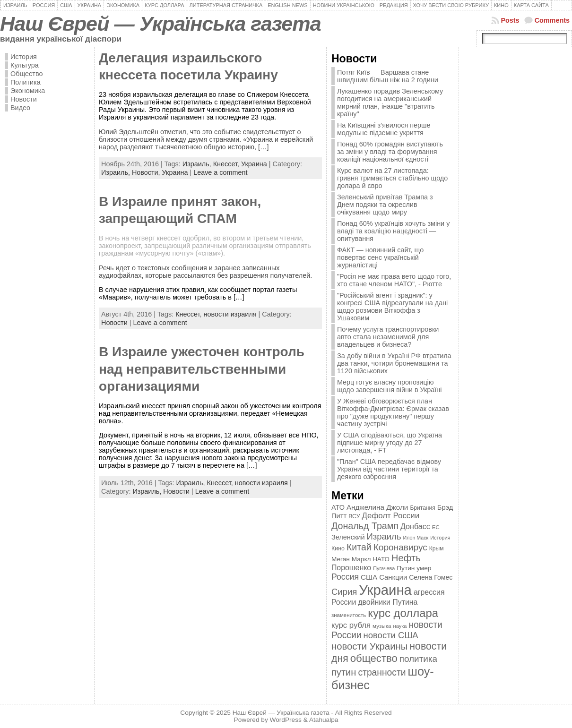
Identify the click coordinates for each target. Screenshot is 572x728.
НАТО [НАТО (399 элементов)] (381, 559)
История (24, 57)
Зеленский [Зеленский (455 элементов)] (348, 537)
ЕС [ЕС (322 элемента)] (436, 527)
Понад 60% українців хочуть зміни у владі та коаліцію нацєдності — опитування (393, 231)
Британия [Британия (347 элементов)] (422, 508)
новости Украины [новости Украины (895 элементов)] (369, 646)
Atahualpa (324, 720)
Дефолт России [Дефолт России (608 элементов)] (391, 516)
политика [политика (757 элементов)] (418, 659)
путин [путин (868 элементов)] (344, 672)
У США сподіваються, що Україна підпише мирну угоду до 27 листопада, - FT (390, 443)
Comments (552, 20)
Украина (254, 164)
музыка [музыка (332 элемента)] (382, 626)
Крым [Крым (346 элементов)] (437, 548)
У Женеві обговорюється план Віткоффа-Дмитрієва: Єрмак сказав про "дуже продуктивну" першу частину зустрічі (393, 412)
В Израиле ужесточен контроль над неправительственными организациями (202, 369)
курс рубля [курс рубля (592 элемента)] (351, 625)
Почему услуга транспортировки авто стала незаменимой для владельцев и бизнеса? (388, 337)
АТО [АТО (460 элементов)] (338, 507)
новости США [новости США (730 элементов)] (391, 635)
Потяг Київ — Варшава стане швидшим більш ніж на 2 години (388, 76)
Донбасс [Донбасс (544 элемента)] (415, 526)
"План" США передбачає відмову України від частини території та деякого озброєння (389, 469)
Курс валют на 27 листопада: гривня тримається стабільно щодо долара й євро (392, 178)
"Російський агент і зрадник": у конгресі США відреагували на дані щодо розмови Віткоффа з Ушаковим (392, 307)
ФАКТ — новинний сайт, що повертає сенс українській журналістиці (380, 257)
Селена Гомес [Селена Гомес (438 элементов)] (431, 577)
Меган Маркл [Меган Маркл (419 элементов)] (351, 559)
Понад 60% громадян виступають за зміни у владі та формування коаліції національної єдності (390, 152)
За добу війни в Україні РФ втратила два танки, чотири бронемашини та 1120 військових (394, 363)
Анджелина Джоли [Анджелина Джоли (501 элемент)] (377, 507)
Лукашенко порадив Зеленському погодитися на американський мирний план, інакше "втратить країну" (390, 103)
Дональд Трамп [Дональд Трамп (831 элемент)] (365, 526)
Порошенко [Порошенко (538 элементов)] (351, 568)
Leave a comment (220, 172)
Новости (24, 99)
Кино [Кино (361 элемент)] (338, 548)
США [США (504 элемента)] (369, 577)
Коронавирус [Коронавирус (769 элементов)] (400, 547)
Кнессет (225, 164)
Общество (26, 74)
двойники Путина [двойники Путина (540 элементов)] (388, 602)
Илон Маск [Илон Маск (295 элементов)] (416, 538)
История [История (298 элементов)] (440, 538)
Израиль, (117, 172)
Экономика (28, 91)
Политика (26, 82)
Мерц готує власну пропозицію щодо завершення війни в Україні (390, 386)
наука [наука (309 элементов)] (400, 626)
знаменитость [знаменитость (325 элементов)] (349, 615)
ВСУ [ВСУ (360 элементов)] (354, 516)
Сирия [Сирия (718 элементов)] (344, 592)
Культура (25, 65)
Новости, (147, 172)
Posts (510, 20)
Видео (20, 108)
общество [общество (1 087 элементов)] (374, 658)
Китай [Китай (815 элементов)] (359, 547)
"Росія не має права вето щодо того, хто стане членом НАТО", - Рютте (394, 280)
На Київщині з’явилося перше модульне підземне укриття (384, 129)
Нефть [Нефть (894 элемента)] (406, 558)
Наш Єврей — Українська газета (160, 24)
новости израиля (230, 314)
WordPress (286, 720)
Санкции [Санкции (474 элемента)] (393, 577)
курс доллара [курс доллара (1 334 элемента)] (403, 613)
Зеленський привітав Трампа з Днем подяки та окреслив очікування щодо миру (385, 205)
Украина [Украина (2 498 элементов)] (385, 590)
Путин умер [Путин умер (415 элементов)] (414, 568)
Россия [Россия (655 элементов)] (345, 577)
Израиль (196, 164)
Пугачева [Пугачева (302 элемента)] (384, 568)
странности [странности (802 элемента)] (382, 672)
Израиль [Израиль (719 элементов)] (384, 536)
